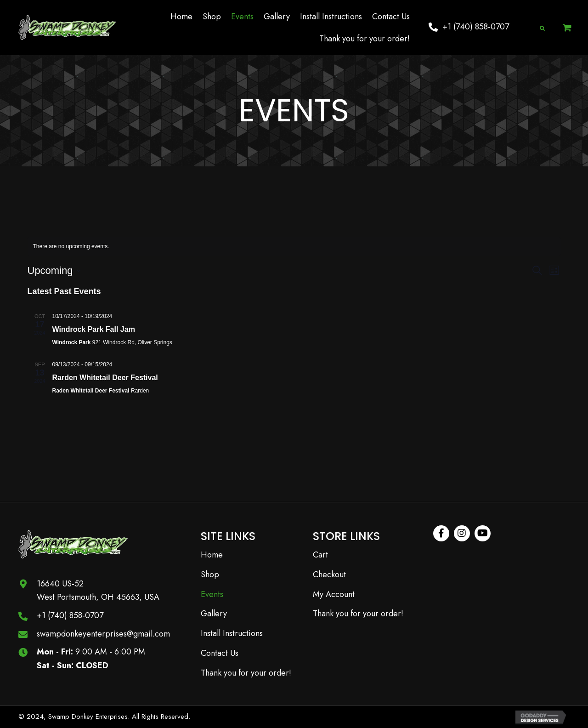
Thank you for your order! (246, 673)
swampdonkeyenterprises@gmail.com (103, 634)
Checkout (329, 574)
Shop (210, 574)
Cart (320, 555)
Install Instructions (232, 633)
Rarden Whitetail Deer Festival (105, 378)
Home (212, 555)
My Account (334, 594)
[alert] (294, 247)
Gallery (214, 614)
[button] (469, 27)
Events (212, 594)
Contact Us (220, 653)
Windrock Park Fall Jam (94, 329)
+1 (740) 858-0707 (70, 615)
